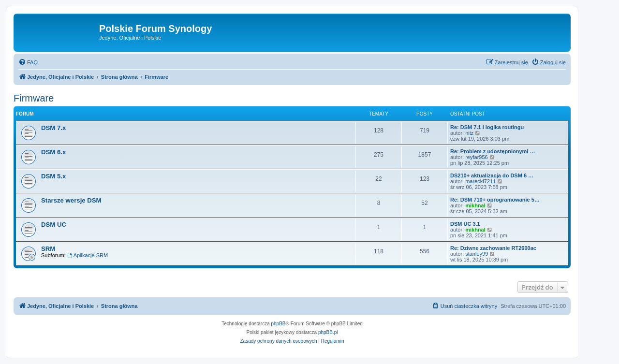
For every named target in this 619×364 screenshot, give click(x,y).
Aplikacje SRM (88, 255)
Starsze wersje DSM (71, 200)
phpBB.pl (328, 332)
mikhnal (475, 205)
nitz (469, 133)
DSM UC (54, 225)
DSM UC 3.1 (465, 224)
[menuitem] (28, 62)
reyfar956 (476, 157)
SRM (48, 249)
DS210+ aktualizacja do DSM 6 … (492, 175)
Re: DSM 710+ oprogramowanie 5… (495, 200)
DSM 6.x (53, 152)
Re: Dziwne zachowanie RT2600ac (493, 248)
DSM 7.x (53, 128)
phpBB (279, 324)
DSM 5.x (53, 176)
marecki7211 (480, 181)
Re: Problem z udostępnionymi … (493, 151)
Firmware (34, 98)
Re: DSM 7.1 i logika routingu (487, 127)
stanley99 (477, 254)
